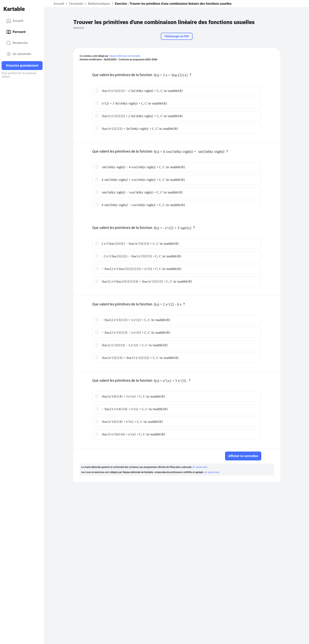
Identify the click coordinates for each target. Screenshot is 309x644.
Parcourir (16, 32)
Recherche (17, 43)
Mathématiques (99, 4)
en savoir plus (200, 467)
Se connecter (19, 54)
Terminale (76, 4)
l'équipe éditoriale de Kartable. (125, 56)
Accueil (15, 21)
